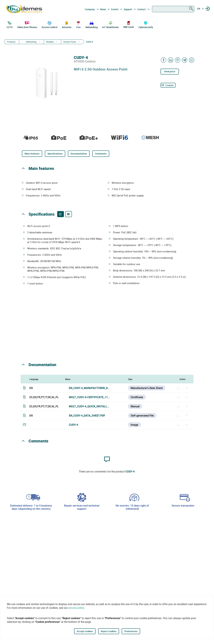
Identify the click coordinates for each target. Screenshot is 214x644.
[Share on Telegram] (185, 60)
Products (11, 42)
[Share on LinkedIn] (171, 60)
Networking (92, 24)
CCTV (10, 24)
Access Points (70, 42)
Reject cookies (109, 631)
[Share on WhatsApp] (192, 60)
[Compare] (168, 85)
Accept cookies (85, 631)
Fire (78, 24)
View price (170, 71)
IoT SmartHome (110, 24)
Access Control (49, 24)
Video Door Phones (27, 24)
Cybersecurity (146, 24)
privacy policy (76, 608)
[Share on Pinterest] (178, 60)
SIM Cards (128, 24)
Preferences (131, 631)
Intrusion (67, 24)
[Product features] (61, 214)
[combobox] (173, 9)
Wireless (50, 42)
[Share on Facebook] (164, 60)
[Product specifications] (69, 214)
